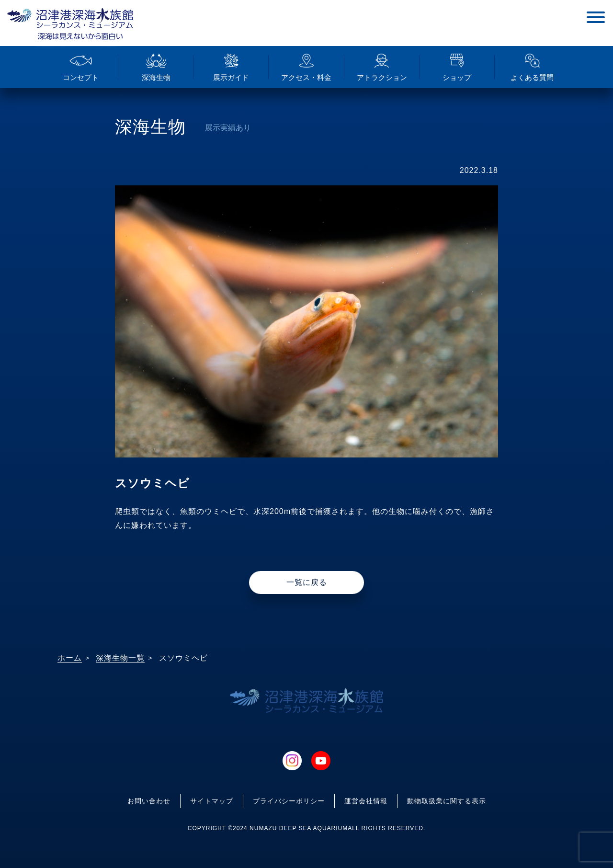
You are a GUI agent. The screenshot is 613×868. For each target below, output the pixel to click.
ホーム (70, 658)
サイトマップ (212, 801)
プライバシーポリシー (289, 801)
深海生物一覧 (120, 658)
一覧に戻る (307, 582)
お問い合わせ (149, 801)
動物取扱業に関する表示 (447, 801)
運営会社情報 (366, 801)
